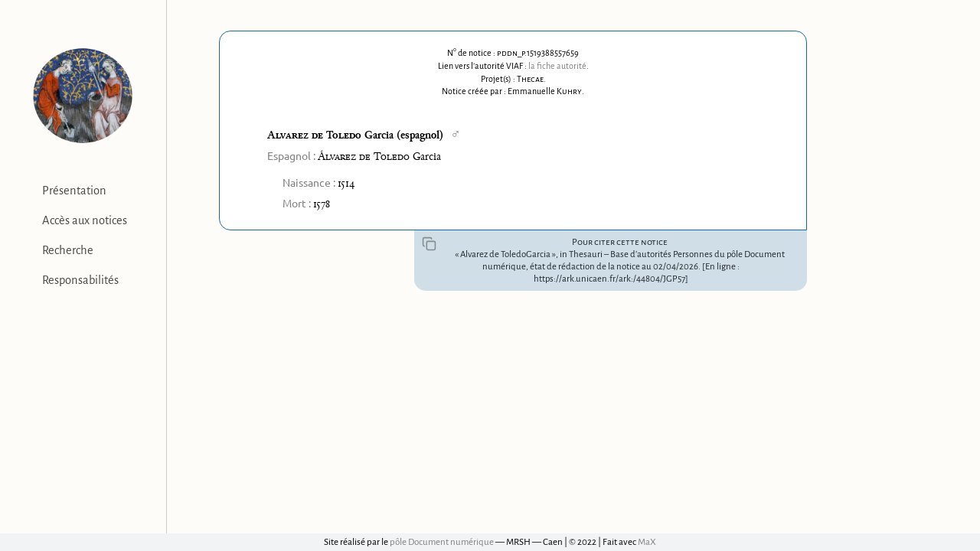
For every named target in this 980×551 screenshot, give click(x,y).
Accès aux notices (85, 220)
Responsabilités (80, 280)
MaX (647, 542)
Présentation (74, 191)
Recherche (68, 250)
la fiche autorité (557, 66)
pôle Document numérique (442, 542)
